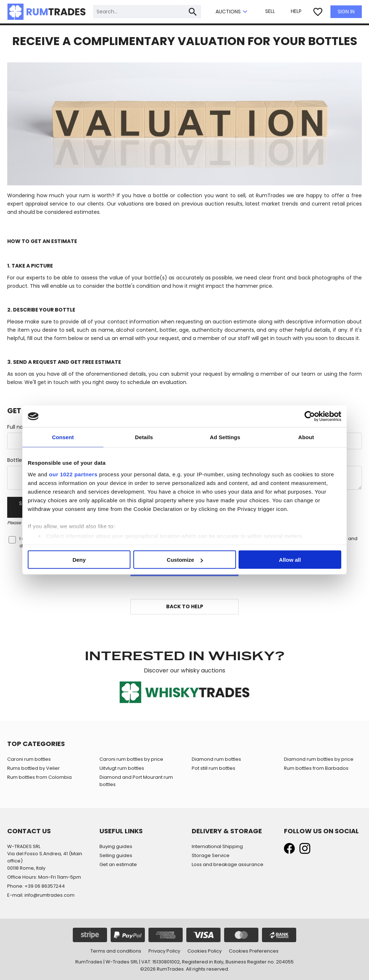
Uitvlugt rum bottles (122, 768)
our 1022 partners (73, 474)
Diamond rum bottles (216, 759)
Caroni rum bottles (29, 759)
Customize (185, 560)
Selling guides (116, 855)
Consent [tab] (63, 437)
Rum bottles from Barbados (316, 768)
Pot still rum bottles (214, 768)
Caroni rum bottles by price (131, 759)
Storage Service (211, 855)
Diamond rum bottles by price (319, 759)
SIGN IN (346, 12)
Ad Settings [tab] (225, 437)
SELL (270, 11)
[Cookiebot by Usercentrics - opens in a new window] (310, 416)
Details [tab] (144, 437)
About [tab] (306, 437)
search (193, 12)
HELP (296, 11)
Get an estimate (118, 864)
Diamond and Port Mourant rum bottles (136, 781)
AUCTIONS (232, 12)
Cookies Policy (204, 951)
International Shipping (217, 846)
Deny (79, 560)
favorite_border (318, 12)
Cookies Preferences (254, 951)
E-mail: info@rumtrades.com (41, 895)
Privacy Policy (164, 951)
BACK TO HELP (185, 606)
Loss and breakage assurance (228, 864)
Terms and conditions (116, 951)
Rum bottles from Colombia (39, 777)
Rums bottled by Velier (34, 768)
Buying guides (116, 846)
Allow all (290, 560)
